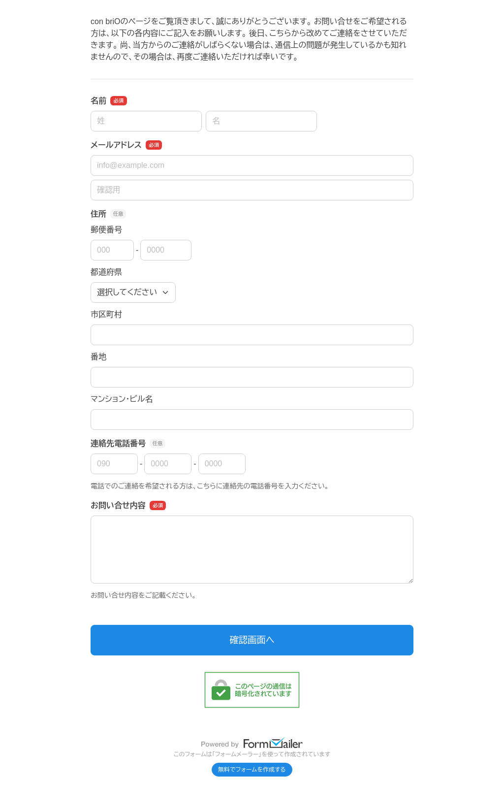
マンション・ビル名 (122, 399)
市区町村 (106, 314)
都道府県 (106, 272)
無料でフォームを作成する (252, 770)
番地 (98, 357)
